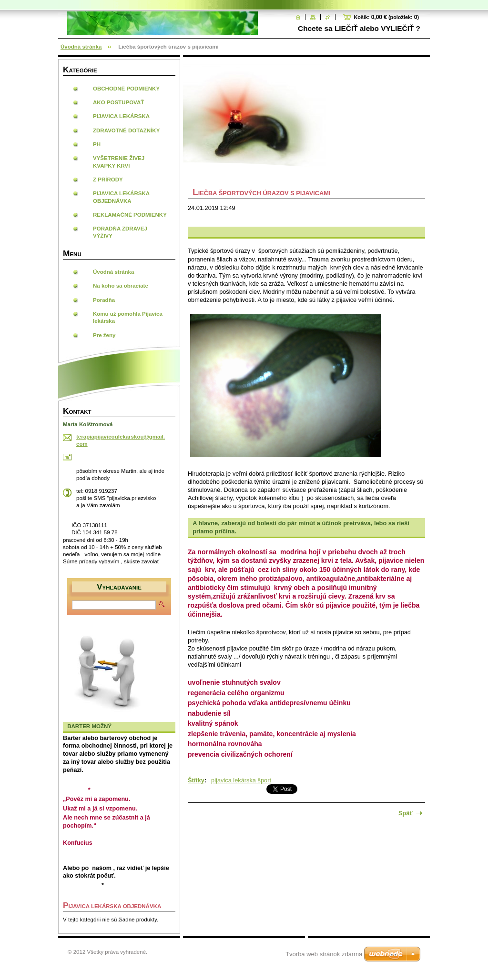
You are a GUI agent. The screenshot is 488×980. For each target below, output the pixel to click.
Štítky (196, 780)
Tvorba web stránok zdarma (324, 954)
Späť (406, 813)
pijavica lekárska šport (241, 780)
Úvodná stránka (81, 47)
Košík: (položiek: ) (386, 17)
